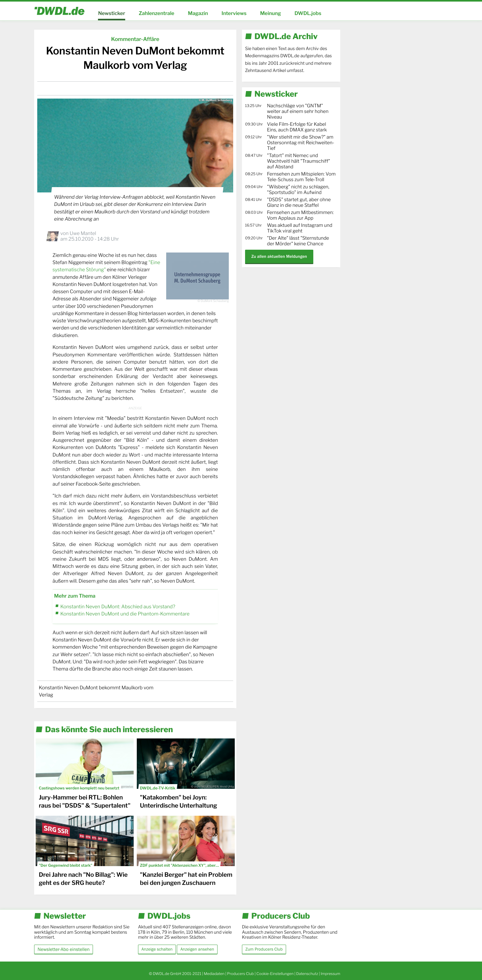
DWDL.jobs (308, 13)
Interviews (234, 13)
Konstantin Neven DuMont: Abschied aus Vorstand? (118, 607)
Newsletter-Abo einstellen (64, 949)
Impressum (330, 974)
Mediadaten (214, 974)
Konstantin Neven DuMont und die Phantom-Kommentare (125, 614)
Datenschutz (307, 974)
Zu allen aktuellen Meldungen (279, 256)
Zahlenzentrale (156, 13)
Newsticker (111, 13)
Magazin (198, 13)
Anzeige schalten (157, 949)
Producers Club (241, 974)
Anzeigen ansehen (197, 949)
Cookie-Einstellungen (275, 974)
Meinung (271, 13)
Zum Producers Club (264, 949)
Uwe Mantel (83, 233)
